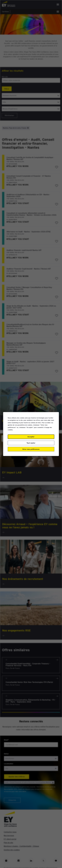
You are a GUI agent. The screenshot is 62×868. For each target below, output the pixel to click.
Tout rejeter (31, 443)
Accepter (31, 437)
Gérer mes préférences (31, 449)
